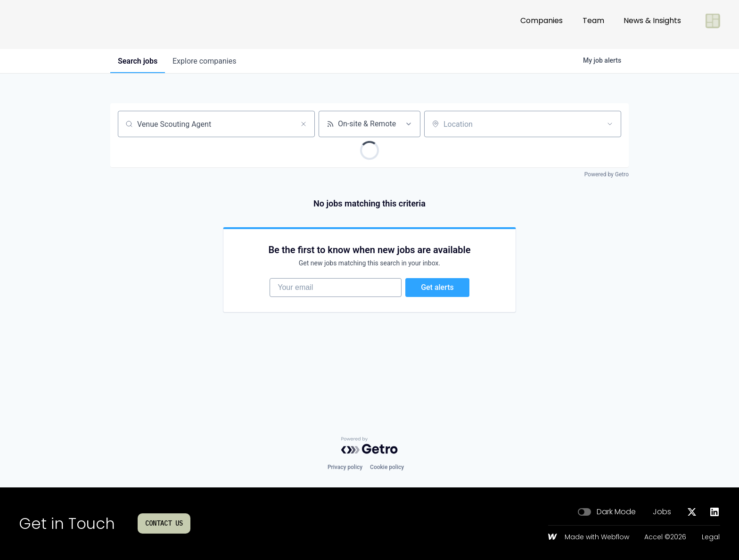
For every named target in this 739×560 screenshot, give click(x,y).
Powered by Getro (607, 174)
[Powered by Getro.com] (369, 445)
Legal (711, 537)
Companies (542, 24)
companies (204, 61)
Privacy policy (345, 467)
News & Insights (652, 24)
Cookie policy (387, 467)
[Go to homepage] (50, 25)
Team (593, 24)
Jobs (662, 512)
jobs (138, 61)
